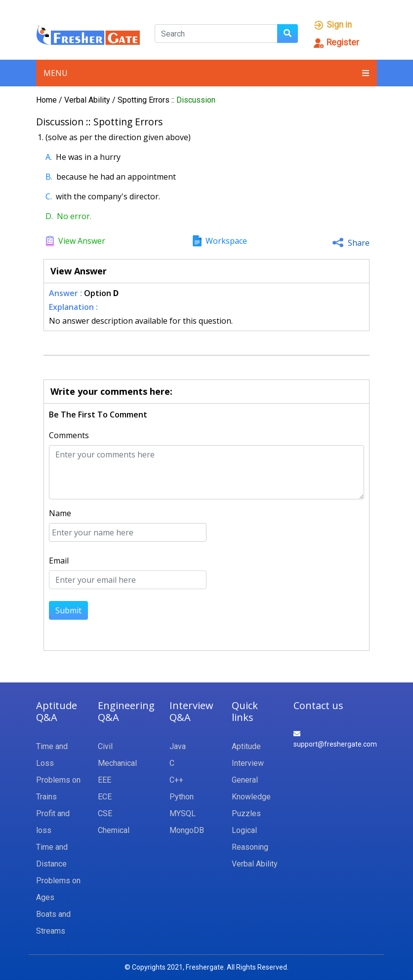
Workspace (226, 241)
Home (46, 100)
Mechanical (117, 763)
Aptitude (246, 746)
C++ (176, 780)
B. (49, 177)
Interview (248, 763)
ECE (105, 797)
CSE (105, 813)
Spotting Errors (145, 100)
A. (49, 157)
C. (49, 196)
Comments (69, 435)
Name (60, 513)
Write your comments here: (111, 391)
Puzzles (246, 813)
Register (336, 42)
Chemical (114, 830)
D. (49, 216)
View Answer (82, 241)
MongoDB (187, 830)
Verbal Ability (88, 100)
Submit (68, 610)
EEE (104, 780)
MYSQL (183, 813)
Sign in (332, 25)
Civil (105, 746)
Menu (206, 73)
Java (178, 746)
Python (182, 797)
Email (59, 561)
